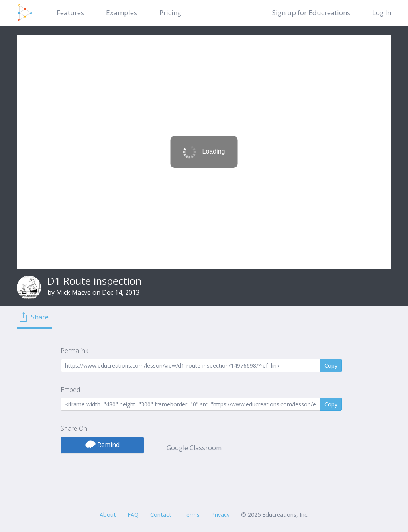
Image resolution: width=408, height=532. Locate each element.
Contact (161, 515)
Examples (122, 13)
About (108, 515)
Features (70, 13)
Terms (191, 515)
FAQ (133, 515)
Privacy (220, 515)
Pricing (170, 13)
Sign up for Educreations (311, 13)
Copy (331, 366)
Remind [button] (102, 445)
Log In (382, 13)
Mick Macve (74, 292)
